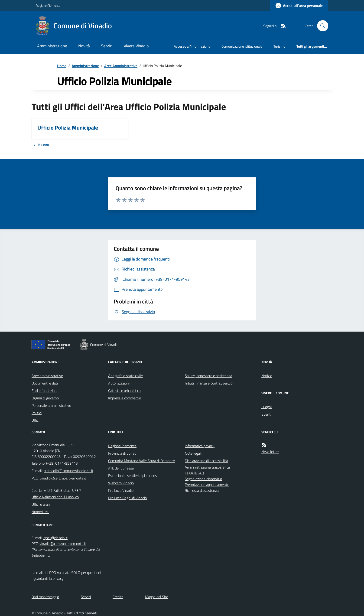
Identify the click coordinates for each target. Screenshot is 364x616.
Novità (84, 46)
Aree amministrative (47, 376)
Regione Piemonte (48, 5)
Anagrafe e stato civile (125, 376)
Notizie (267, 376)
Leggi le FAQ (194, 473)
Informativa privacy (200, 446)
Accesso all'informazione (192, 46)
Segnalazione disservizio (203, 479)
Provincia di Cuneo (122, 453)
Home (62, 66)
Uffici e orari (41, 504)
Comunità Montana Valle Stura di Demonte (141, 461)
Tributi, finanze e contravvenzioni (210, 383)
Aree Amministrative (121, 66)
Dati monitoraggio (45, 597)
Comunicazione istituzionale (242, 46)
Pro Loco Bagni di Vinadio (127, 498)
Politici (37, 413)
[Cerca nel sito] (321, 26)
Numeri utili (40, 512)
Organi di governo (45, 398)
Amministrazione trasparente (207, 467)
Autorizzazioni (119, 383)
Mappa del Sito (157, 597)
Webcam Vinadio (121, 483)
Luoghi (266, 407)
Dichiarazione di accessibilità (206, 461)
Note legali (193, 453)
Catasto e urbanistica (124, 391)
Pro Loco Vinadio (121, 490)
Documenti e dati (45, 383)
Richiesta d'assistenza (202, 490)
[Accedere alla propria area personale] (299, 6)
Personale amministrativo (51, 405)
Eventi (266, 414)
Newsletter (270, 452)
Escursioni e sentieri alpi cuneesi (133, 476)
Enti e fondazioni (44, 391)
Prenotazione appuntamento (207, 485)
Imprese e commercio (125, 398)
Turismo (279, 46)
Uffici (35, 420)
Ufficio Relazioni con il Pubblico (55, 497)
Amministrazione (52, 46)
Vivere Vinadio (136, 46)
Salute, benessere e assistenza (208, 376)
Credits (118, 597)
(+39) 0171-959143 (62, 463)
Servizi (107, 46)
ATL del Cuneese (121, 468)
